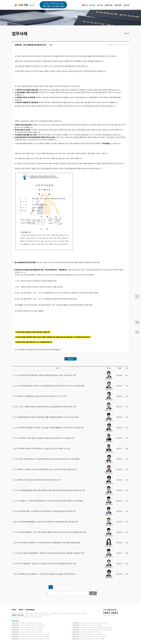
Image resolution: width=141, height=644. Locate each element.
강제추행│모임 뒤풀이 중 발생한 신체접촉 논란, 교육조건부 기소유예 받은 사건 (43, 438)
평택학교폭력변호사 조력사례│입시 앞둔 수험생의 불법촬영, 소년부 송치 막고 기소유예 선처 (48, 428)
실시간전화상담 (137, 307)
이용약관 (21, 610)
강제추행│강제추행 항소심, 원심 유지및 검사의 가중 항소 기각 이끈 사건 (40, 396)
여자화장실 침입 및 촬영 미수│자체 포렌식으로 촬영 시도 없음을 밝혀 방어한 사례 (44, 574)
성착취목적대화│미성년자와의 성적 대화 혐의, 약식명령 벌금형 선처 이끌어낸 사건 (44, 511)
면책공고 (14, 610)
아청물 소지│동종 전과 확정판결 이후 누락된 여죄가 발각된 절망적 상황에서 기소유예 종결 (48, 501)
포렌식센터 (118, 5)
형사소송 (100, 5)
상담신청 (126, 5)
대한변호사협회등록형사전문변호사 (137, 296)
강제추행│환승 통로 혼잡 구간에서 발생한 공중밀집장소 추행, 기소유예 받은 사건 (44, 375)
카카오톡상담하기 (137, 322)
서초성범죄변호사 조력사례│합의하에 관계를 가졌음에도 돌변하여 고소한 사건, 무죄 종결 (46, 417)
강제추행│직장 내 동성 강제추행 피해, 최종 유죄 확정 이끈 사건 (37, 480)
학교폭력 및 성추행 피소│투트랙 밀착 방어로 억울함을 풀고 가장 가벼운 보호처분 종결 (46, 543)
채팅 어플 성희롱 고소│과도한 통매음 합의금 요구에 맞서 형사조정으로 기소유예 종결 (46, 459)
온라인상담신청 (137, 332)
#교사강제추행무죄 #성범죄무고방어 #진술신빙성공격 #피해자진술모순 (38, 350)
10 (90, 587)
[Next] (95, 587)
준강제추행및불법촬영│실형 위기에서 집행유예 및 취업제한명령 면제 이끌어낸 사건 (45, 522)
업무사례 (92, 5)
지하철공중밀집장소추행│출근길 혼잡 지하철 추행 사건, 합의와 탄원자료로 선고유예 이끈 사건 (49, 490)
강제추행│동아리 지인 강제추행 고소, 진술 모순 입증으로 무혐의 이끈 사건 (41, 448)
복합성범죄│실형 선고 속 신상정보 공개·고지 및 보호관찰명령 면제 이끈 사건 (44, 564)
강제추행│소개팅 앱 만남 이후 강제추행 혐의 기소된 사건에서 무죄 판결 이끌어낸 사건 (45, 469)
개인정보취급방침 (30, 610)
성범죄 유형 (109, 5)
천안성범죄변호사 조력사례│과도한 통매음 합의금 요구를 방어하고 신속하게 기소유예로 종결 (48, 386)
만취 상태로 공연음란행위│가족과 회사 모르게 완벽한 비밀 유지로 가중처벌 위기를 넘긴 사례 (48, 553)
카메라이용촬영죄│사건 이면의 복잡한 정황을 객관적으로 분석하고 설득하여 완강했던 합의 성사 (49, 532)
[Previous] (46, 587)
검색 (93, 593)
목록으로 (70, 359)
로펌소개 (84, 5)
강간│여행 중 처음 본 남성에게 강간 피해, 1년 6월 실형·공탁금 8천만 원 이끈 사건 (44, 407)
